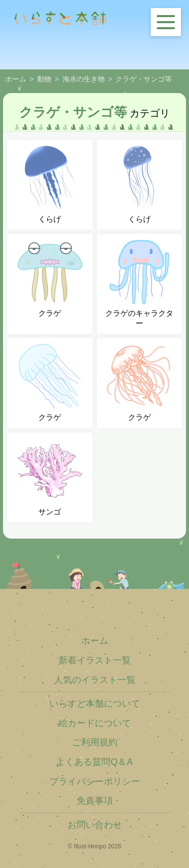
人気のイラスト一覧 (95, 680)
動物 (44, 79)
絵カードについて (95, 723)
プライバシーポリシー (95, 782)
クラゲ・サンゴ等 (144, 79)
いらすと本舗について (95, 704)
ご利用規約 (95, 742)
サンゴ (50, 477)
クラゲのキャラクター (139, 284)
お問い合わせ (95, 825)
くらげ (50, 185)
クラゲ (50, 279)
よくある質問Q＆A (94, 762)
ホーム (16, 79)
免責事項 (95, 801)
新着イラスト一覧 (95, 660)
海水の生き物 (84, 79)
